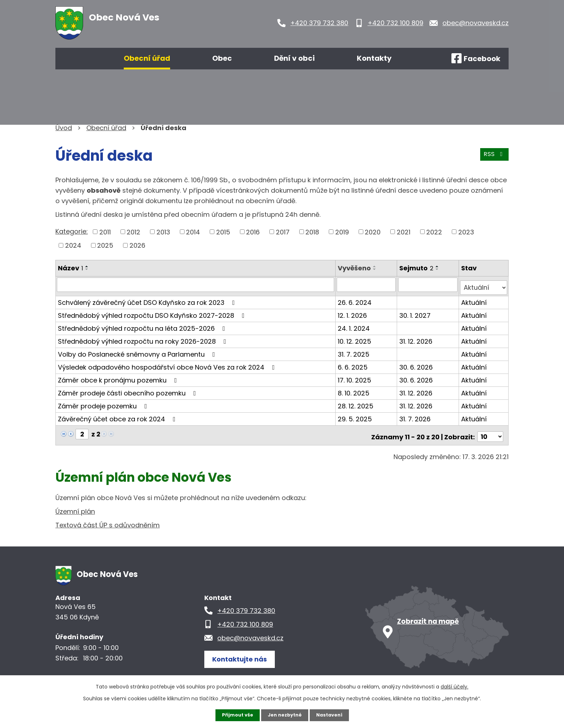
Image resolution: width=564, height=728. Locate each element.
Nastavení (332, 715)
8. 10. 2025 (355, 390)
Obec (222, 58)
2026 (137, 245)
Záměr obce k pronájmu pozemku (119, 377)
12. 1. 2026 (353, 312)
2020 (373, 232)
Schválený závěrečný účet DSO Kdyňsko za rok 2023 (148, 299)
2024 (73, 245)
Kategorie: (72, 231)
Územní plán (75, 505)
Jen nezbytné (285, 715)
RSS (493, 158)
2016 (253, 232)
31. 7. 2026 (416, 415)
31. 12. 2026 (417, 338)
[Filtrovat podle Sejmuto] (429, 284)
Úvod (76, 59)
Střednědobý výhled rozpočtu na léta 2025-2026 (143, 325)
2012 (133, 232)
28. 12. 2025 (357, 402)
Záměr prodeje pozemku (104, 402)
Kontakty (374, 58)
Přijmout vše (234, 715)
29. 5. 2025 (356, 415)
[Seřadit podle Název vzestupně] (87, 266)
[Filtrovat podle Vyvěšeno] (367, 284)
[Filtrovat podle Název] (196, 284)
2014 (193, 232)
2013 (163, 232)
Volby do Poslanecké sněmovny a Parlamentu (138, 351)
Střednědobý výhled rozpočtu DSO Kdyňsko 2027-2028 (153, 312)
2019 (342, 232)
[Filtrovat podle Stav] (484, 284)
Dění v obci (294, 58)
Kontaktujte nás (244, 652)
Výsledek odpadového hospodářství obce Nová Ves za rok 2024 (168, 364)
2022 (434, 232)
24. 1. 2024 (355, 325)
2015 (223, 232)
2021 (404, 232)
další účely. (454, 686)
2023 (466, 232)
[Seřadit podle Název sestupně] (87, 269)
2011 (105, 232)
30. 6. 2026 (417, 364)
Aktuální (474, 299)
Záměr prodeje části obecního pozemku (128, 390)
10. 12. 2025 (356, 338)
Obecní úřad (147, 58)
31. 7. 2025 (355, 351)
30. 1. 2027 (416, 312)
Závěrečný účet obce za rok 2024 (118, 415)
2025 (105, 245)
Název (70, 268)
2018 (312, 232)
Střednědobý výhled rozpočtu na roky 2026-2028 (144, 338)
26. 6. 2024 (356, 299)
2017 (283, 232)
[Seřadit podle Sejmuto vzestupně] (438, 266)
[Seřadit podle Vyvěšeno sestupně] (376, 269)
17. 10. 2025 (356, 377)
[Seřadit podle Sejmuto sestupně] (438, 269)
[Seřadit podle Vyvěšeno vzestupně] (376, 266)
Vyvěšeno (355, 268)
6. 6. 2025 (354, 364)
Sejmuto (417, 268)
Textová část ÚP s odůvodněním (108, 519)
